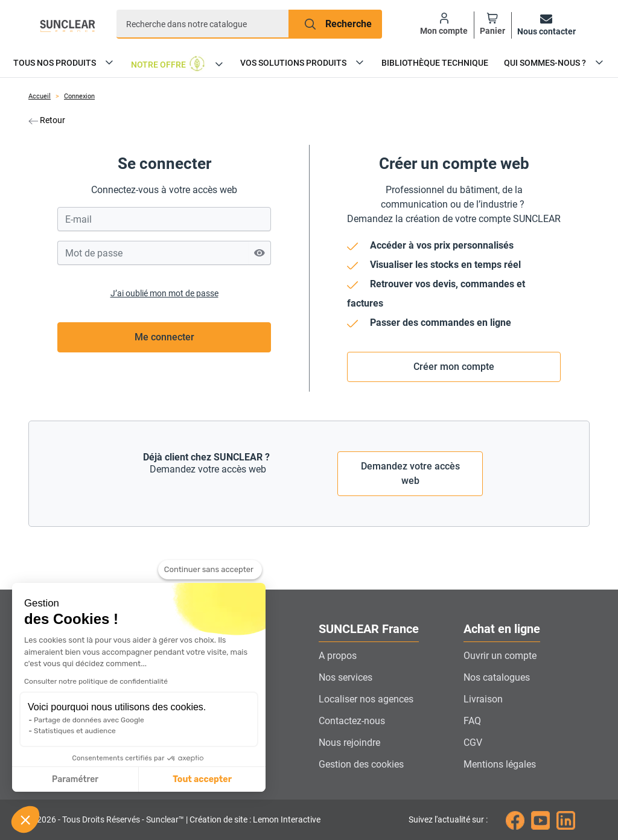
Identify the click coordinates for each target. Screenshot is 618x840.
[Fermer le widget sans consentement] (210, 572)
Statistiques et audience (75, 731)
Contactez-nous (352, 721)
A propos (338, 656)
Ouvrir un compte (500, 656)
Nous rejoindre (349, 743)
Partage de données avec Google (89, 720)
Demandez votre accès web (410, 473)
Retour (47, 120)
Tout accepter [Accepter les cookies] (202, 779)
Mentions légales (500, 764)
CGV (473, 743)
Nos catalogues (497, 677)
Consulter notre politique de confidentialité (96, 681)
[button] (25, 819)
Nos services (346, 677)
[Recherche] (203, 24)
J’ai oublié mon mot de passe (164, 293)
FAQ (472, 721)
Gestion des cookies (361, 764)
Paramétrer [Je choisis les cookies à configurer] (75, 779)
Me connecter (164, 337)
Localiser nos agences (366, 699)
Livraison (483, 699)
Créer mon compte (454, 367)
